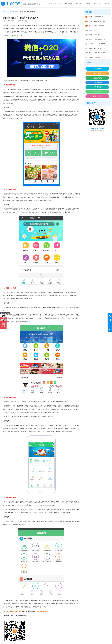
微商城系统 (97, 92)
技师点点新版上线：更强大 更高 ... (96, 26)
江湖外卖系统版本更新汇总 (94, 35)
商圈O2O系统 (97, 73)
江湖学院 (88, 4)
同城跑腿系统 (97, 82)
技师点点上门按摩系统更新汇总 (95, 39)
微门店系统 (97, 87)
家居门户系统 (97, 96)
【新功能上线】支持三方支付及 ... (96, 48)
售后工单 (97, 4)
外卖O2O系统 (97, 69)
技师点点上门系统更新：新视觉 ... (96, 53)
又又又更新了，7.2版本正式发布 (96, 57)
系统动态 (12, 12)
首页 (50, 4)
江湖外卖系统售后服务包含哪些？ (96, 21)
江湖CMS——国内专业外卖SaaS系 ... (97, 17)
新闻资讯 (5, 12)
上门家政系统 (97, 78)
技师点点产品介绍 (91, 30)
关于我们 (106, 4)
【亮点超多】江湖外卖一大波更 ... (96, 44)
